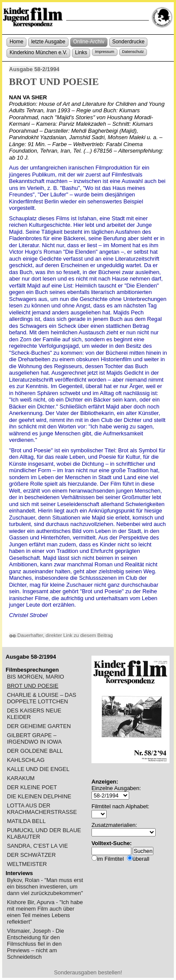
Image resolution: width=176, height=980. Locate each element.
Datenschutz (133, 52)
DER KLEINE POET (32, 787)
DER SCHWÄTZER (31, 855)
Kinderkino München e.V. (38, 52)
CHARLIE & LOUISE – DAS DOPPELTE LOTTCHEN (42, 698)
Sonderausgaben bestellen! (88, 972)
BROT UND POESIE (33, 686)
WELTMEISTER (27, 864)
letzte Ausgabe (48, 42)
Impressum (105, 52)
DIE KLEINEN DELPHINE (39, 796)
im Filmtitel (111, 859)
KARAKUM (21, 778)
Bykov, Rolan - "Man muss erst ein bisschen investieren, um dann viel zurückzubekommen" (45, 887)
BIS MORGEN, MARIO (36, 677)
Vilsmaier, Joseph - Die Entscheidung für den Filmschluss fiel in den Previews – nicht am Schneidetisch (36, 944)
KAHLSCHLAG (26, 760)
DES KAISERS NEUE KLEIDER (34, 714)
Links (81, 52)
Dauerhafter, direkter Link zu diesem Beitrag (61, 635)
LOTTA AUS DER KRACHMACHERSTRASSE (42, 809)
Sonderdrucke (129, 42)
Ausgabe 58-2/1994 (34, 69)
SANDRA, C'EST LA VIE (37, 846)
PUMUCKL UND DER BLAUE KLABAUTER (44, 833)
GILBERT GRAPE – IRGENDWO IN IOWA (34, 738)
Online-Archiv (89, 42)
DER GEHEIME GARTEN (39, 726)
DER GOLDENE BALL (35, 751)
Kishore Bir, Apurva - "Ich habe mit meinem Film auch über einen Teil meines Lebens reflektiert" (45, 912)
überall (141, 859)
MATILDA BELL (26, 821)
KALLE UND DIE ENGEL (38, 769)
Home (16, 42)
